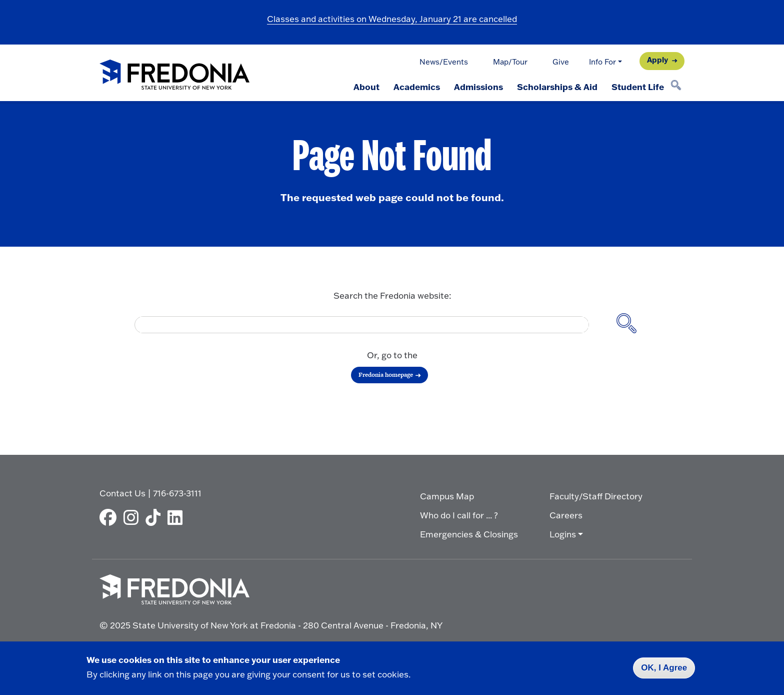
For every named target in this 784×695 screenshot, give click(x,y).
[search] (358, 325)
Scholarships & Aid (557, 87)
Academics (417, 87)
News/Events (444, 62)
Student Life (638, 87)
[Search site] (626, 324)
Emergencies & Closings (469, 534)
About (366, 87)
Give (561, 62)
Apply (657, 60)
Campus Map (447, 496)
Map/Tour (510, 62)
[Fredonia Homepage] (174, 75)
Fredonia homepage (386, 375)
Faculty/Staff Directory (596, 496)
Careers (566, 515)
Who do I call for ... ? (459, 515)
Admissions (478, 87)
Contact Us (122, 493)
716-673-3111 (177, 493)
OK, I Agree (664, 668)
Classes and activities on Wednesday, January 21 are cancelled (392, 19)
